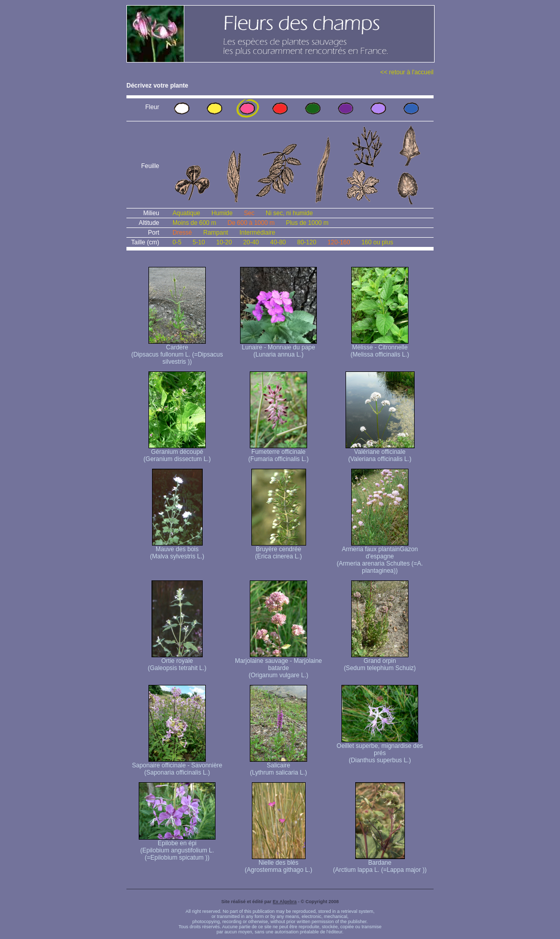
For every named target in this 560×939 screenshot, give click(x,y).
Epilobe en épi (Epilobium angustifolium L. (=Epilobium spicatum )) (177, 848)
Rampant (216, 233)
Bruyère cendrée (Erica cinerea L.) (279, 550)
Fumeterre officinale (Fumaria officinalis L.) (278, 453)
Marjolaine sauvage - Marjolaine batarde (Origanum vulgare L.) (278, 665)
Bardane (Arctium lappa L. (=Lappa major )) (380, 863)
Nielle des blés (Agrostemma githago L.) (278, 863)
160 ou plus (377, 242)
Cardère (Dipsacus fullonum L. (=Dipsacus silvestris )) (177, 352)
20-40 (251, 242)
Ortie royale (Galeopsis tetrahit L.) (177, 662)
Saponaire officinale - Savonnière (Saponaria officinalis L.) (177, 766)
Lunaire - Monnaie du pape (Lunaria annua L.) (278, 348)
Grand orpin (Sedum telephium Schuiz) (380, 662)
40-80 (278, 242)
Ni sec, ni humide (289, 213)
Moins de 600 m (194, 223)
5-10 (199, 242)
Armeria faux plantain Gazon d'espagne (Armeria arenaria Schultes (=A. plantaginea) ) (380, 557)
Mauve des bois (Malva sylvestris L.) (177, 550)
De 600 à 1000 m (251, 223)
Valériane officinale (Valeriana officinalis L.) (380, 453)
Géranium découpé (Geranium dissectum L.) (177, 453)
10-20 (224, 242)
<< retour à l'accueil (407, 72)
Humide (222, 213)
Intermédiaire (257, 233)
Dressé (182, 233)
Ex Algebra (285, 902)
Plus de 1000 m (307, 223)
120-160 (339, 242)
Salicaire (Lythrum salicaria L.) (278, 766)
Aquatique (186, 213)
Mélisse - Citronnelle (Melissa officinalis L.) (380, 348)
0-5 (177, 242)
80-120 (306, 242)
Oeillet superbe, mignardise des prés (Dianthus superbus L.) (380, 750)
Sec (249, 213)
